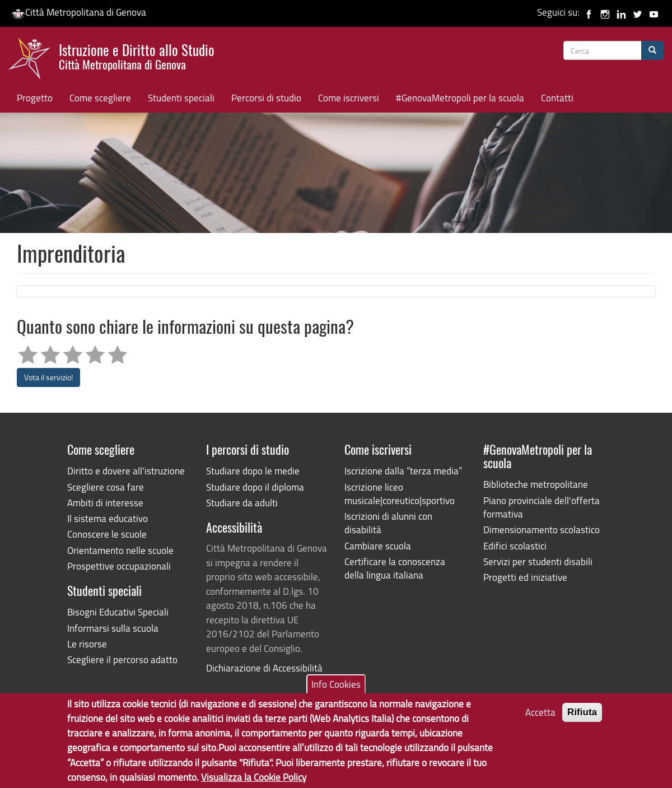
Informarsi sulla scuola (113, 628)
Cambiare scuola (378, 546)
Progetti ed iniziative (525, 577)
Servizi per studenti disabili (538, 561)
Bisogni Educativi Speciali (118, 612)
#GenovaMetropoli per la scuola (460, 98)
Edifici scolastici (515, 546)
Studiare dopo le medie (253, 471)
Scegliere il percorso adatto (122, 659)
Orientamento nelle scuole (120, 550)
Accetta (540, 718)
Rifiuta (582, 718)
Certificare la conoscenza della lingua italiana (395, 568)
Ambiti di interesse (105, 503)
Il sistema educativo (108, 518)
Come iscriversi (349, 98)
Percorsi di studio (266, 98)
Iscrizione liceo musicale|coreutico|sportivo (400, 494)
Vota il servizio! (48, 377)
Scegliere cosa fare (106, 487)
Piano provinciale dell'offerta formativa (542, 507)
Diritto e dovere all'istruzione (126, 471)
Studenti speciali (181, 98)
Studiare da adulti (242, 503)
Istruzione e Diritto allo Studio (137, 55)
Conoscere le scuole (107, 534)
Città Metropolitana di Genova (79, 12)
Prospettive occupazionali (119, 566)
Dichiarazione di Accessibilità (264, 668)
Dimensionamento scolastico (542, 530)
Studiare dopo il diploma (255, 487)
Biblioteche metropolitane (536, 484)
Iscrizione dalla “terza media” (403, 471)
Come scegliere (100, 98)
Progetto (35, 98)
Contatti (557, 98)
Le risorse (87, 644)
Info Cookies (336, 689)
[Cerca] (652, 50)
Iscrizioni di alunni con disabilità (388, 523)
